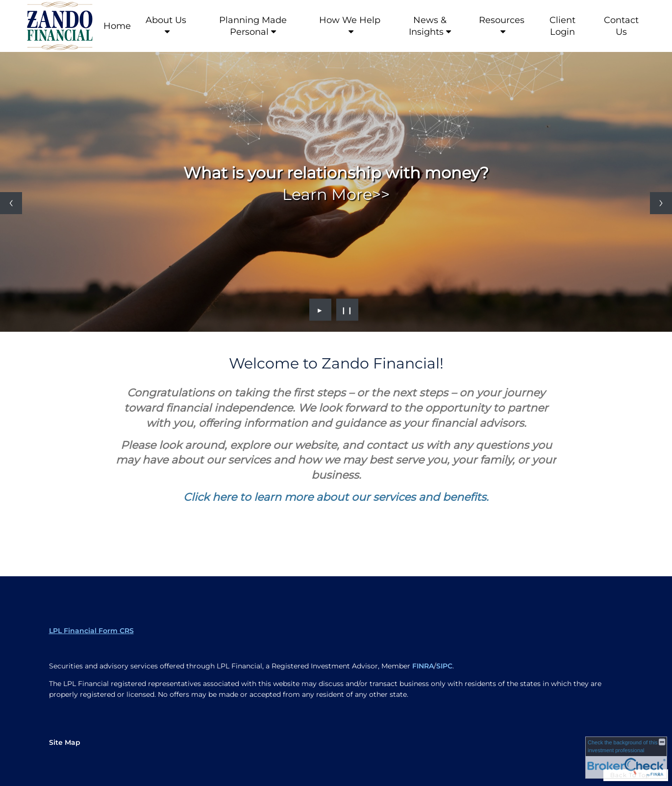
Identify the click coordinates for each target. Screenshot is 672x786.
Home (117, 26)
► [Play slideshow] (320, 310)
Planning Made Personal (253, 26)
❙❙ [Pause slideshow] (347, 310)
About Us (166, 20)
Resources (502, 20)
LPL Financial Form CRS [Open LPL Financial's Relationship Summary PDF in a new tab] (91, 631)
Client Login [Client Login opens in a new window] (562, 26)
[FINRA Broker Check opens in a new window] (626, 758)
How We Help (350, 20)
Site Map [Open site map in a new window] (65, 742)
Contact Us (621, 26)
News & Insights (428, 26)
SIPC (444, 666)
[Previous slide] (11, 203)
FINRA (423, 666)
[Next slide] (661, 203)
